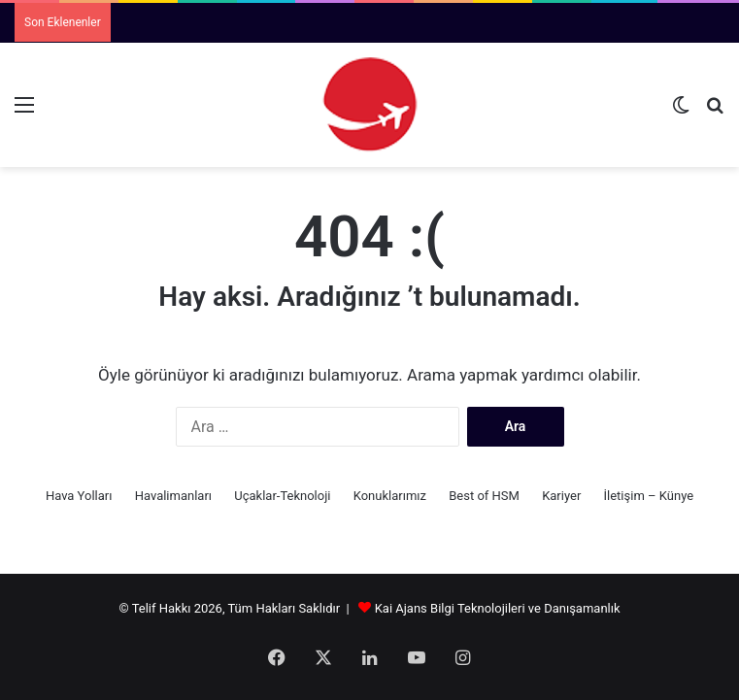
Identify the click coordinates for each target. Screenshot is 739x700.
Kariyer (561, 496)
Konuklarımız (390, 496)
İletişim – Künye (649, 496)
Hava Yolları (79, 496)
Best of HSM (484, 496)
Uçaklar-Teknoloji (282, 496)
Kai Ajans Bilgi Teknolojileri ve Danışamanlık (498, 608)
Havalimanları (173, 496)
